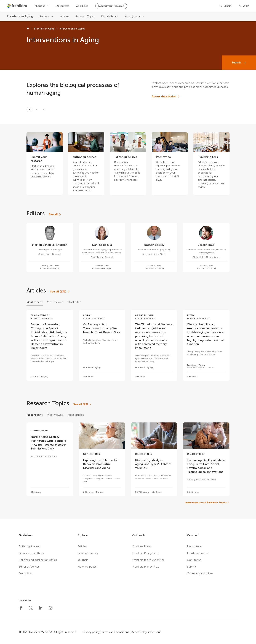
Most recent (35, 302)
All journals (63, 6)
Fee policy (25, 573)
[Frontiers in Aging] (20, 16)
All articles (82, 6)
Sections (45, 16)
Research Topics (85, 16)
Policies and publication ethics (38, 560)
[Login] (244, 6)
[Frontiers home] (28, 29)
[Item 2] (44, 110)
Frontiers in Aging (44, 29)
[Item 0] (29, 110)
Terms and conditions (116, 632)
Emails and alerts (198, 553)
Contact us (194, 560)
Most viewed (55, 302)
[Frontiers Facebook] (21, 608)
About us (40, 6)
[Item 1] (36, 110)
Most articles (76, 415)
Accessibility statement (146, 632)
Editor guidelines (29, 567)
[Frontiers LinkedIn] (41, 608)
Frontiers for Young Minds (148, 560)
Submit (237, 62)
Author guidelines (30, 546)
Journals (83, 560)
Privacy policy (91, 632)
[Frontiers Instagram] (51, 608)
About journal (133, 16)
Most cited (74, 302)
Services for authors (31, 553)
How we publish (88, 567)
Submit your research (111, 6)
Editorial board (110, 16)
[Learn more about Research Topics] (207, 503)
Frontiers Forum (142, 546)
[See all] (55, 214)
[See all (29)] (82, 404)
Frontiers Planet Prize (146, 567)
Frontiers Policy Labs (145, 553)
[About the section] (166, 97)
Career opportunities (200, 573)
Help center (195, 546)
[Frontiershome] (17, 6)
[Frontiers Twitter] (31, 608)
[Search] (225, 6)
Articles (65, 16)
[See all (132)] (60, 292)
